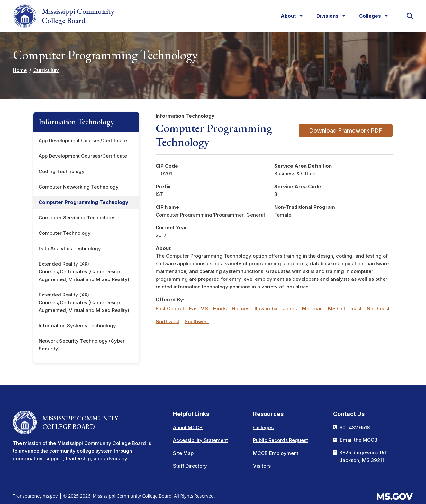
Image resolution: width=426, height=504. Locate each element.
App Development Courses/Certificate (83, 141)
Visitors (262, 466)
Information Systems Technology (77, 326)
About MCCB (188, 427)
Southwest (197, 321)
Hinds (220, 309)
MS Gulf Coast (345, 309)
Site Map (183, 453)
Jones (290, 309)
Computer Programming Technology (83, 202)
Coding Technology (62, 171)
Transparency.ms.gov (35, 496)
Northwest (168, 321)
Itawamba (266, 309)
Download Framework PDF (346, 131)
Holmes (241, 309)
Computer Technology (65, 233)
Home (20, 70)
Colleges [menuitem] (368, 17)
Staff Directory (190, 466)
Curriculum (46, 70)
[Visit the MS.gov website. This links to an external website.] (395, 495)
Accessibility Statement (200, 440)
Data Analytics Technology (70, 248)
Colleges (263, 427)
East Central (170, 309)
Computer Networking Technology (79, 187)
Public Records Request (281, 440)
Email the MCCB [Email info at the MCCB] (359, 440)
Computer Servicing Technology (77, 218)
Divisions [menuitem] (326, 17)
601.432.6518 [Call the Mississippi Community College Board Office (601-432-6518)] (355, 427)
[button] (410, 16)
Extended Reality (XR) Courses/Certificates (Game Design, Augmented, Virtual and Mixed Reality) (84, 272)
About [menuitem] (286, 17)
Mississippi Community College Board (63, 16)
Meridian (312, 309)
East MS (199, 309)
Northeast (378, 309)
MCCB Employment (276, 453)
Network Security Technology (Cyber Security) (82, 345)
